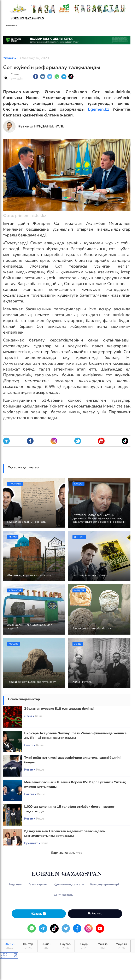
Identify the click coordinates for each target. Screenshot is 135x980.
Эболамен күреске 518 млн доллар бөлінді (59, 709)
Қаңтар (28, 946)
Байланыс (95, 913)
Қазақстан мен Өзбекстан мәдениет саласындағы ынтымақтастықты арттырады (65, 833)
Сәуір (84, 946)
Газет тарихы (38, 884)
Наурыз (65, 946)
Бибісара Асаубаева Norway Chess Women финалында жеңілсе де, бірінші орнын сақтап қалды (75, 735)
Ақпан (47, 946)
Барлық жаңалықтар (67, 853)
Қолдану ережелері (105, 884)
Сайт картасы (64, 895)
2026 (9, 946)
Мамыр (103, 946)
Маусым (121, 946)
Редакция (15, 884)
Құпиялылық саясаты (69, 884)
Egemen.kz (98, 109)
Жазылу (39, 914)
